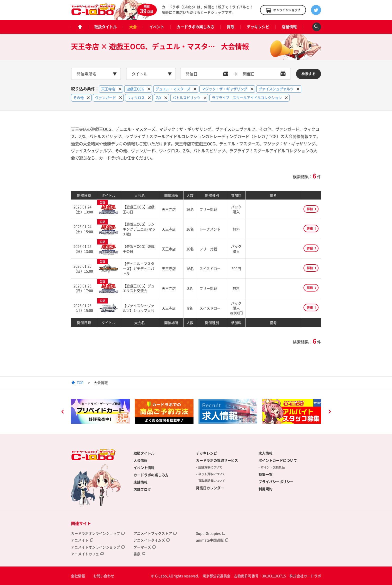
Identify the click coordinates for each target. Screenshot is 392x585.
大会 (133, 27)
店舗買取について (210, 467)
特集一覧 (265, 474)
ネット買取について (212, 474)
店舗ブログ (142, 489)
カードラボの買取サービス (217, 460)
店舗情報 (289, 27)
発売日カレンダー (210, 488)
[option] (100, 411)
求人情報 (265, 453)
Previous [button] (62, 412)
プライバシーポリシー (276, 481)
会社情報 (78, 576)
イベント (157, 27)
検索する (308, 74)
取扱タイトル (105, 27)
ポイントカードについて (278, 460)
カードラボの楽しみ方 (195, 27)
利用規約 (265, 489)
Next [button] (329, 412)
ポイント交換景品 (273, 467)
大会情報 (140, 460)
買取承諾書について (212, 481)
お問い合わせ (104, 576)
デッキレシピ (258, 27)
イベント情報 (144, 467)
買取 (230, 27)
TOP (80, 382)
